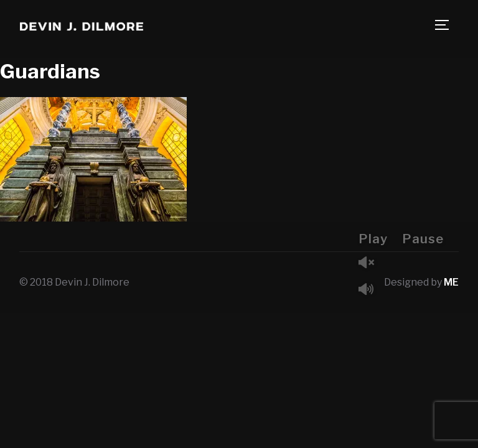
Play (373, 239)
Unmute (371, 264)
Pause (423, 239)
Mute (371, 290)
